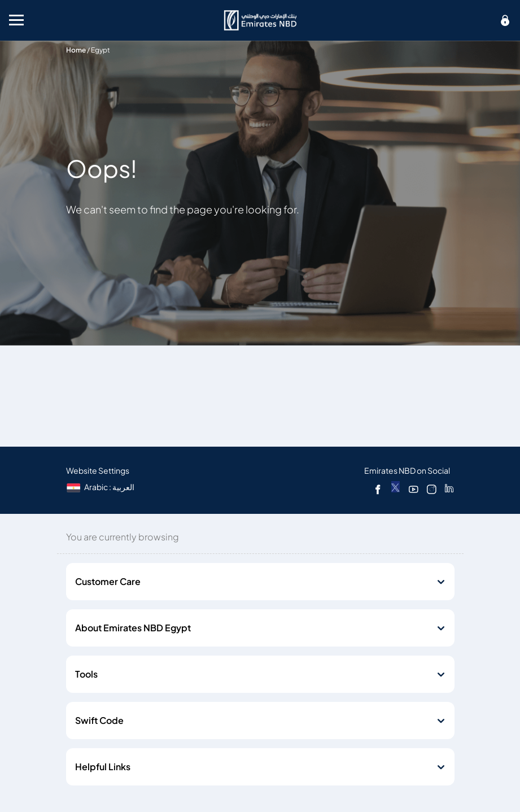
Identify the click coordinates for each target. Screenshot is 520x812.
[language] (101, 487)
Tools (86, 674)
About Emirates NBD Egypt (133, 628)
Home (76, 50)
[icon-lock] (505, 20)
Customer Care (108, 582)
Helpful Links (103, 767)
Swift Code (99, 721)
